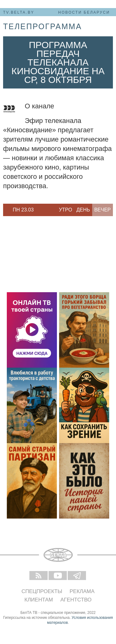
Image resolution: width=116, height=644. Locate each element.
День (83, 210)
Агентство (76, 600)
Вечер (103, 210)
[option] (23, 210)
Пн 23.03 (23, 210)
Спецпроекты (42, 591)
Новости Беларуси (84, 12)
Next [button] (40, 210)
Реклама (82, 591)
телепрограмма (43, 26)
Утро (65, 210)
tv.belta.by (19, 12)
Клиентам (39, 600)
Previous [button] (6, 210)
